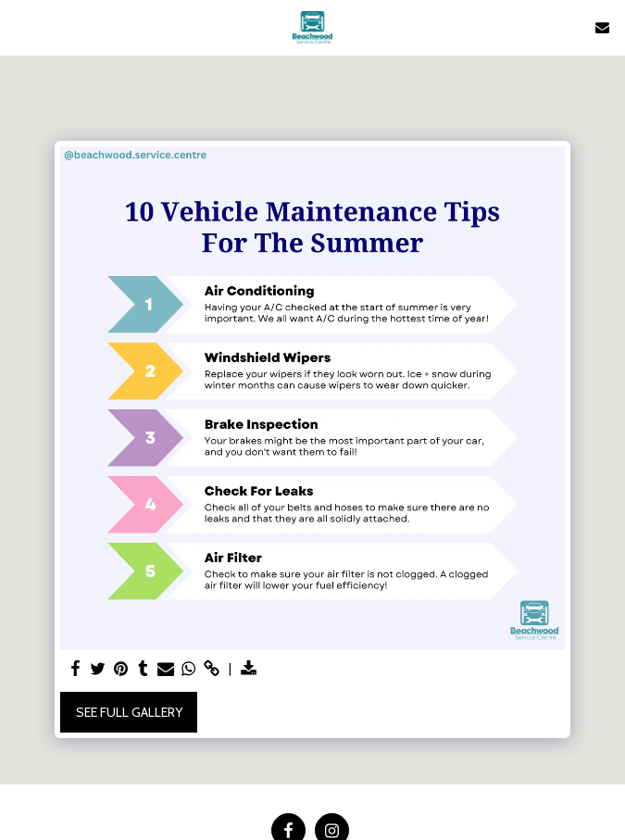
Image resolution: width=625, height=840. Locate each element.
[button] (20, 27)
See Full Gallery (129, 712)
